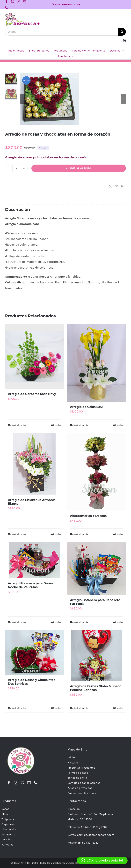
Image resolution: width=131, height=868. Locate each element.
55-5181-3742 (90, 843)
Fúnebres (8, 845)
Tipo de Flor (9, 829)
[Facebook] (104, 186)
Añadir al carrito (79, 168)
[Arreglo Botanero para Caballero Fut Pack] (97, 568)
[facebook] (6, 1)
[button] (102, 860)
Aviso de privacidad (80, 788)
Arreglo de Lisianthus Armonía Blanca (32, 502)
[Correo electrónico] (123, 186)
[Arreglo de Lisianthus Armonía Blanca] (34, 464)
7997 (104, 827)
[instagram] (13, 1)
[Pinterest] (117, 186)
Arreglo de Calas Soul (87, 407)
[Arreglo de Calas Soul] (97, 363)
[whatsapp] (19, 1)
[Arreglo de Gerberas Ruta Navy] (34, 356)
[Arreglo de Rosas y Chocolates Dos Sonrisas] (34, 652)
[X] (110, 186)
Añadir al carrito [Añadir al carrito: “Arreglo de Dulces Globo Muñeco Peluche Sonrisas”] (80, 708)
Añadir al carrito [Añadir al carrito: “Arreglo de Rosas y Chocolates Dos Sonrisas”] (18, 708)
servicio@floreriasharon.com (96, 835)
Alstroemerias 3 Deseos (88, 516)
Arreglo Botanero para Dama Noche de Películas (30, 585)
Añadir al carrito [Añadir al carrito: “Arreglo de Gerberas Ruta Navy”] (18, 425)
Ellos (5, 814)
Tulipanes (8, 819)
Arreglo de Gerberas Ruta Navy (32, 394)
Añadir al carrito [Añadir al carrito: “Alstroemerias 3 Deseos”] (80, 534)
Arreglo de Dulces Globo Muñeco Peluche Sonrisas (96, 688)
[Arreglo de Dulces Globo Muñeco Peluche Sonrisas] (97, 656)
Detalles (57, 425)
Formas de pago (78, 773)
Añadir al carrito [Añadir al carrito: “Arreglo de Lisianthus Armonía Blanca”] (18, 534)
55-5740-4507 (90, 827)
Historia (73, 763)
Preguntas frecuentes (81, 768)
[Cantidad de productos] (16, 168)
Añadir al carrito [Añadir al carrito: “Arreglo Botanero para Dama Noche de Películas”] (18, 622)
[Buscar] (122, 32)
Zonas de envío (77, 778)
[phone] (6, 8)
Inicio (71, 757)
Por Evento (8, 834)
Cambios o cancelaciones (84, 783)
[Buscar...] (62, 32)
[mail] (25, 1)
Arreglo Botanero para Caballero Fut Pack (95, 602)
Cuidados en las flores (82, 793)
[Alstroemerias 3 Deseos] (97, 472)
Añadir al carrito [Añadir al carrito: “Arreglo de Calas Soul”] (80, 425)
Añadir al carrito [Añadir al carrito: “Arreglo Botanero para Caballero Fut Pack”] (80, 622)
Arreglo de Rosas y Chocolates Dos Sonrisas (31, 682)
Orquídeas (8, 824)
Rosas (5, 809)
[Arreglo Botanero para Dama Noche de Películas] (34, 560)
